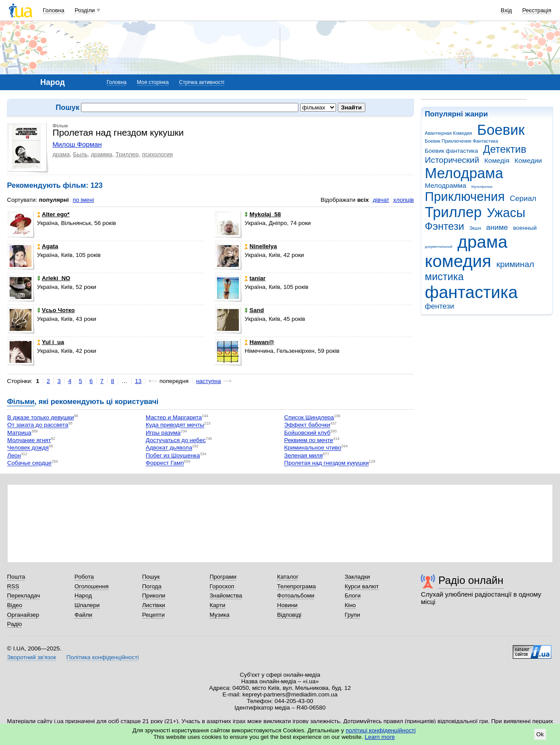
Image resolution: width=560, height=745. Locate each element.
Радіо (14, 624)
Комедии (528, 160)
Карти (217, 605)
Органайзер (23, 615)
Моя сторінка (153, 82)
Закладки (357, 577)
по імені (83, 200)
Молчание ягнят (29, 440)
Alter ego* (53, 214)
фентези (439, 306)
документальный (439, 247)
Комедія (497, 160)
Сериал (523, 199)
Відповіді (289, 615)
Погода (152, 586)
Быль (80, 154)
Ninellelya (261, 246)
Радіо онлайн (471, 580)
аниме (497, 227)
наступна (208, 381)
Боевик (501, 130)
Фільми (21, 402)
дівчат (381, 200)
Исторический (452, 160)
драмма (102, 154)
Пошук (151, 577)
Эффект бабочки (307, 425)
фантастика (471, 292)
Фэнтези (444, 226)
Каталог (288, 577)
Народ (83, 596)
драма (483, 242)
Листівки (154, 605)
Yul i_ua (51, 342)
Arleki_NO (54, 278)
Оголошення (91, 586)
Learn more (380, 737)
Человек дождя (28, 448)
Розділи (85, 10)
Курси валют (362, 586)
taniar (255, 278)
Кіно (350, 605)
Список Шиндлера (309, 417)
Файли (83, 615)
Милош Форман (77, 144)
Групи (352, 615)
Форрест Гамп (165, 463)
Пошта (16, 577)
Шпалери (87, 605)
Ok (540, 734)
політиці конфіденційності (381, 730)
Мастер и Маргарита (174, 417)
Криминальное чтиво (313, 448)
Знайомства (226, 596)
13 (138, 381)
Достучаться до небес (176, 440)
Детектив (505, 149)
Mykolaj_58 (263, 214)
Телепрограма (296, 586)
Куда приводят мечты (175, 425)
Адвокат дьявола (169, 448)
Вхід (507, 10)
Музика (219, 615)
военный (525, 228)
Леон (14, 455)
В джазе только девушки (41, 417)
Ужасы (506, 213)
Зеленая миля (304, 455)
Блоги (353, 596)
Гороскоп (222, 586)
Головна (54, 10)
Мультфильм (482, 187)
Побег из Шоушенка (173, 455)
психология (157, 154)
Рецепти (154, 615)
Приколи (154, 596)
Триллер (453, 212)
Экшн (475, 228)
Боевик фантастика (451, 151)
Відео (15, 605)
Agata (48, 246)
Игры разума (163, 433)
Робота (84, 577)
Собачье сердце (30, 463)
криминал (515, 264)
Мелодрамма (446, 185)
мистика (444, 277)
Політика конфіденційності (103, 657)
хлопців (404, 200)
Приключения (465, 197)
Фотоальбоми (296, 596)
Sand (254, 310)
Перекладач (23, 596)
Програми (223, 577)
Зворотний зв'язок (31, 657)
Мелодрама (464, 173)
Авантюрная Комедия (448, 133)
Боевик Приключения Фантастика (461, 141)
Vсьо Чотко (56, 310)
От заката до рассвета (38, 425)
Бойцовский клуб (308, 433)
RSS (13, 586)
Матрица (19, 433)
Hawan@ (259, 342)
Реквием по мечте (309, 440)
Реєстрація (537, 10)
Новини (287, 605)
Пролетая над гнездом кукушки (327, 463)
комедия (458, 261)
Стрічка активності (201, 82)
